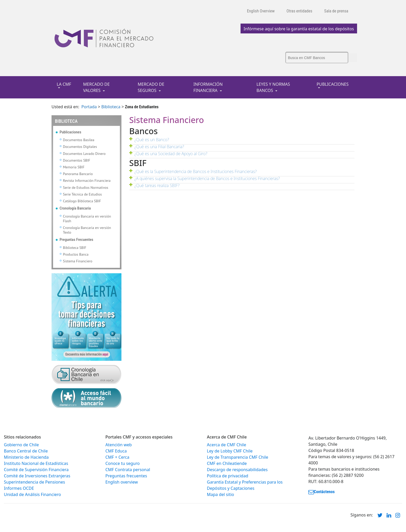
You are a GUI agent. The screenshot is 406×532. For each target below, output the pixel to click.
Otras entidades (300, 11)
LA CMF (64, 84)
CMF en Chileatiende (227, 463)
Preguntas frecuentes (126, 476)
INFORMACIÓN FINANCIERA (208, 87)
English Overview (261, 11)
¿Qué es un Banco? (152, 140)
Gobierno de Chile (21, 445)
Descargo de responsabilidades (237, 470)
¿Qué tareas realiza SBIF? (157, 185)
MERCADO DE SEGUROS (151, 87)
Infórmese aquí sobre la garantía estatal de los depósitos (299, 29)
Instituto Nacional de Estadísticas (36, 463)
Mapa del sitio (220, 494)
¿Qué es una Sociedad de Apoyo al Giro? (171, 154)
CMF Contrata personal (128, 470)
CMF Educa (116, 451)
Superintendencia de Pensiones (34, 482)
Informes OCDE (19, 488)
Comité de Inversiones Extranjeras (37, 476)
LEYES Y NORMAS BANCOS (273, 87)
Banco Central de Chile (26, 451)
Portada (89, 107)
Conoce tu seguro (122, 463)
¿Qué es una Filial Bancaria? (159, 147)
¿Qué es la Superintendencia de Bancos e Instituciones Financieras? (195, 171)
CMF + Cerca (117, 457)
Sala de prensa (336, 11)
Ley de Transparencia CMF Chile (238, 457)
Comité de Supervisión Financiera (36, 470)
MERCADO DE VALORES (96, 87)
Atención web (119, 445)
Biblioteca (111, 107)
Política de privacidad (228, 476)
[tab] (242, 141)
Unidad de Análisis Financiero (32, 494)
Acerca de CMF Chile (226, 445)
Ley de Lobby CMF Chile (230, 451)
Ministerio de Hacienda (26, 457)
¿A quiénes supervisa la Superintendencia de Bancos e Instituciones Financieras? (207, 178)
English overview (122, 482)
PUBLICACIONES (333, 84)
